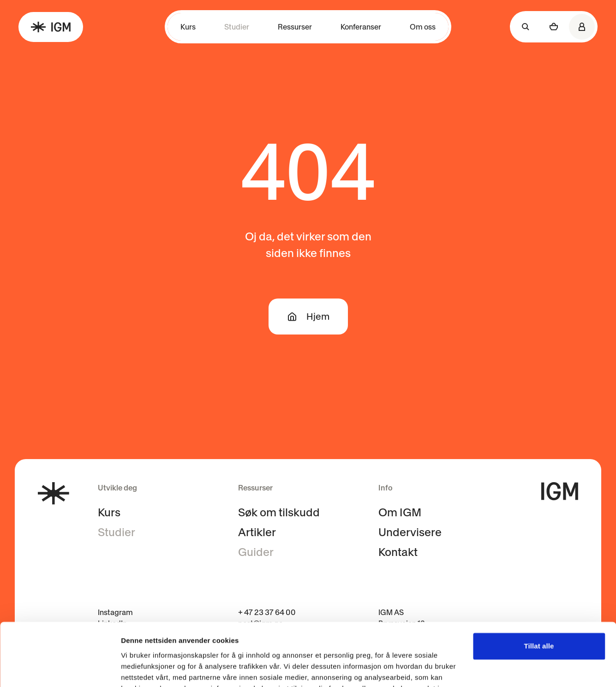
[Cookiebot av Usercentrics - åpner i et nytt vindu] (60, 669)
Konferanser (361, 27)
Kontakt (398, 552)
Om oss (423, 27)
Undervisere (410, 532)
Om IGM (400, 512)
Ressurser (295, 27)
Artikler (257, 532)
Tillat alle (539, 590)
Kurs (188, 27)
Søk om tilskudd (279, 512)
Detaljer (134, 669)
